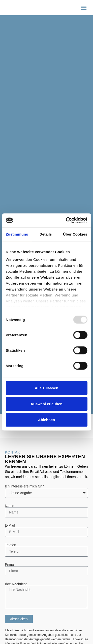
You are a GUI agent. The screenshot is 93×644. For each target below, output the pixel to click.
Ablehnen (46, 419)
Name (10, 506)
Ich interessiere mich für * (25, 486)
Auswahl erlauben (46, 404)
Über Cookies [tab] (75, 234)
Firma (9, 564)
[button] (84, 8)
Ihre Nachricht (16, 584)
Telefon (11, 545)
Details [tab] (46, 234)
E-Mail (10, 525)
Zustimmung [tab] (17, 234)
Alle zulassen (46, 388)
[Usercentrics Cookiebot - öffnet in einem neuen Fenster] (66, 220)
